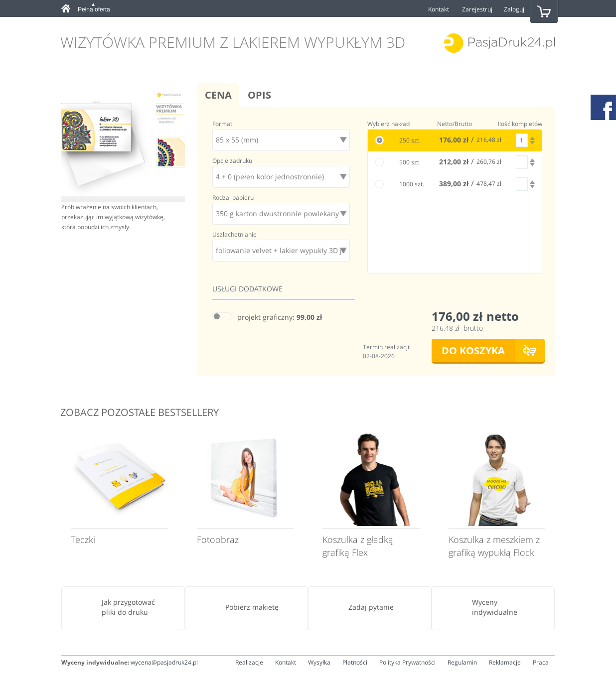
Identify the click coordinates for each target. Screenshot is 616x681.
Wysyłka (319, 662)
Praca (541, 662)
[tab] (98, 9)
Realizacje (249, 662)
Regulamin (462, 662)
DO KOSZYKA (473, 350)
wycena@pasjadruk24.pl (164, 662)
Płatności (355, 662)
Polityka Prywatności (407, 662)
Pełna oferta (94, 9)
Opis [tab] (259, 95)
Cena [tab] (218, 95)
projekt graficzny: (280, 317)
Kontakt (439, 9)
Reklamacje (505, 662)
